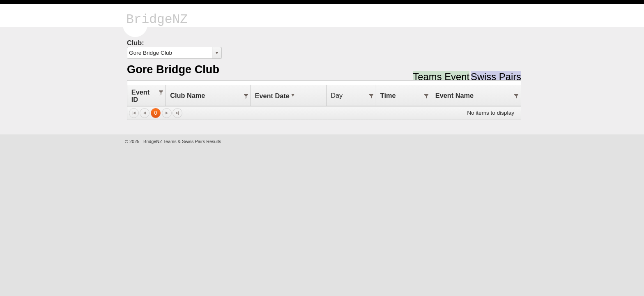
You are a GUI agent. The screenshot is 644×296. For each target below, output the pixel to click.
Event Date (276, 96)
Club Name (187, 95)
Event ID (140, 96)
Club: (136, 43)
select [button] (217, 53)
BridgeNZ (157, 20)
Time (388, 95)
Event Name (454, 95)
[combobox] (170, 53)
